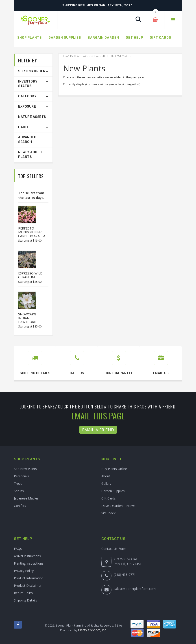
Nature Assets (32, 117)
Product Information (29, 578)
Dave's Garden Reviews (118, 506)
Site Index (108, 513)
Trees (18, 484)
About (106, 476)
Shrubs (19, 491)
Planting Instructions (29, 563)
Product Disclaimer (28, 586)
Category (27, 96)
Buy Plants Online (114, 469)
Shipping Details (25, 600)
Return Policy (23, 593)
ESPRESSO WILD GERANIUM (30, 275)
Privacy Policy (24, 571)
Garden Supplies (113, 491)
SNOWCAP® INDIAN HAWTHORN (27, 318)
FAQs (18, 549)
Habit (23, 127)
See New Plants (25, 469)
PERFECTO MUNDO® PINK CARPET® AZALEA (32, 232)
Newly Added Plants (30, 155)
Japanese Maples (26, 498)
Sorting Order (32, 71)
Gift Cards (109, 498)
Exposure (27, 107)
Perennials (21, 476)
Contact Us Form (114, 549)
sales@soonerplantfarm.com (135, 589)
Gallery (106, 484)
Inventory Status (28, 84)
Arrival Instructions (27, 556)
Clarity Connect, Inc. (92, 630)
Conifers (20, 506)
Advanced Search (27, 140)
